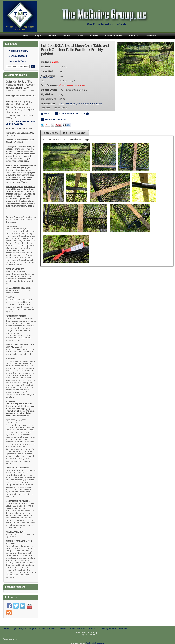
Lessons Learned (114, 36)
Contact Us (150, 36)
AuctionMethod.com (95, 643)
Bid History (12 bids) (75, 133)
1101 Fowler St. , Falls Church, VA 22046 (81, 104)
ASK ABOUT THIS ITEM (53, 120)
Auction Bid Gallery (18, 51)
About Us (134, 36)
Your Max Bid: (48, 76)
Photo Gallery (50, 133)
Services (94, 36)
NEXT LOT (82, 114)
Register (52, 36)
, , (21, 123)
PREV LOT (47, 114)
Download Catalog (18, 56)
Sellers (80, 36)
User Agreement (109, 629)
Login (38, 36)
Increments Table (17, 61)
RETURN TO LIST (65, 114)
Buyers (66, 36)
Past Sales (124, 629)
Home (26, 36)
